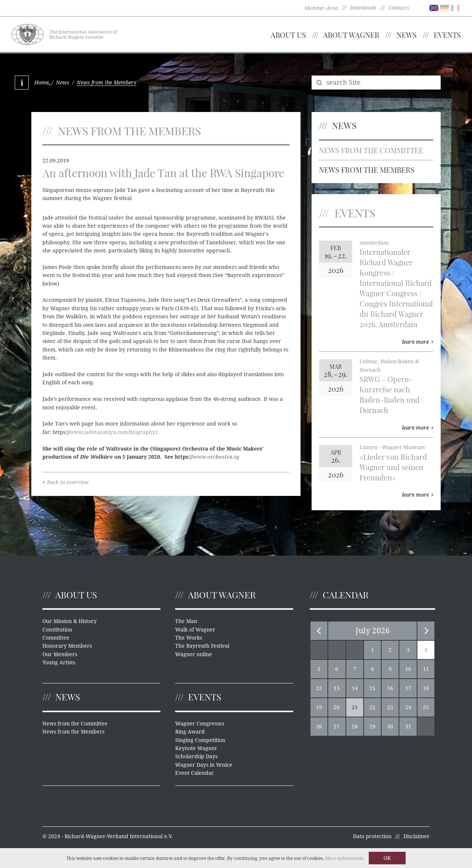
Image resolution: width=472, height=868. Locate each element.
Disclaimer (417, 836)
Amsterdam (374, 243)
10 (408, 669)
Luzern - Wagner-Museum (392, 447)
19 (319, 707)
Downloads (363, 8)
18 (426, 688)
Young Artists (59, 662)
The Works (189, 638)
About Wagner (351, 35)
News (407, 35)
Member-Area (321, 8)
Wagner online (194, 654)
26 (319, 727)
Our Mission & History (70, 621)
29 (372, 727)
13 (337, 688)
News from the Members (367, 170)
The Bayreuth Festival (202, 646)
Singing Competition (200, 740)
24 (408, 707)
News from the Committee (371, 150)
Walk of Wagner (195, 630)
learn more (418, 342)
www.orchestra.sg (216, 457)
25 (426, 707)
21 (355, 707)
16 (390, 688)
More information (344, 858)
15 (372, 688)
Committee (56, 638)
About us (288, 35)
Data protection (372, 836)
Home (41, 83)
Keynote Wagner (196, 748)
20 (337, 707)
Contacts (399, 8)
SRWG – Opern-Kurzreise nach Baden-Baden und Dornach (390, 394)
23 (390, 707)
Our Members (60, 654)
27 (337, 727)
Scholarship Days (196, 756)
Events (447, 35)
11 (426, 669)
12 (319, 688)
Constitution (57, 630)
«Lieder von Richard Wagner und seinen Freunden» (393, 467)
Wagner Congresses (200, 724)
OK (387, 858)
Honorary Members (67, 646)
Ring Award (190, 732)
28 (355, 727)
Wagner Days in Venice (204, 765)
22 (372, 707)
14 (355, 688)
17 (408, 688)
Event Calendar (195, 773)
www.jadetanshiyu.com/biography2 (114, 432)
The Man (186, 621)
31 (408, 727)
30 (390, 727)
